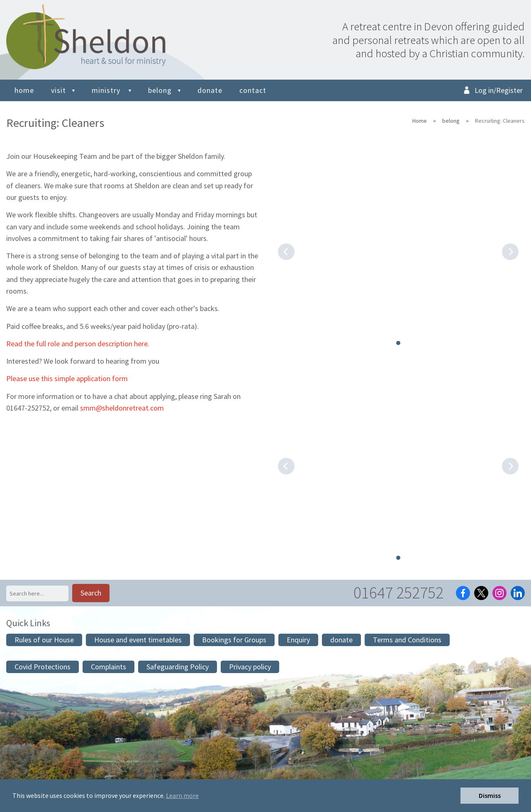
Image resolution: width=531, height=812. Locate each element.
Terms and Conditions (407, 640)
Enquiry (298, 640)
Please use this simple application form (67, 378)
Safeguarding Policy (178, 667)
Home (420, 121)
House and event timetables (138, 640)
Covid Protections (43, 667)
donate (210, 90)
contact (253, 90)
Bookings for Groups (234, 640)
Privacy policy (250, 667)
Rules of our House (44, 640)
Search (91, 593)
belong (160, 90)
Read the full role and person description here (77, 344)
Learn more (182, 796)
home (24, 90)
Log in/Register (499, 90)
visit (58, 90)
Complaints (108, 667)
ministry (107, 90)
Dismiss (490, 796)
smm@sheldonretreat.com (122, 408)
